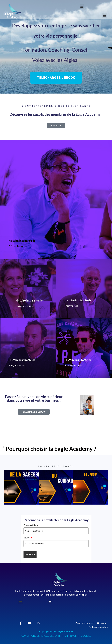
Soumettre (30, 554)
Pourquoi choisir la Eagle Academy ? (51, 449)
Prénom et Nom (31, 525)
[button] (82, 7)
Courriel (28, 538)
